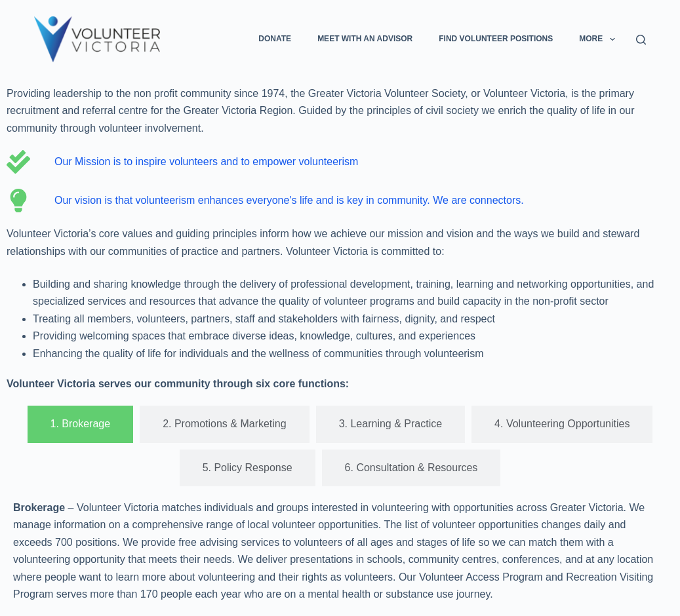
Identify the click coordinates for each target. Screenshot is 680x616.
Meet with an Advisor (365, 39)
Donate (275, 39)
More (599, 39)
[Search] (641, 40)
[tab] (81, 424)
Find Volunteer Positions (496, 39)
